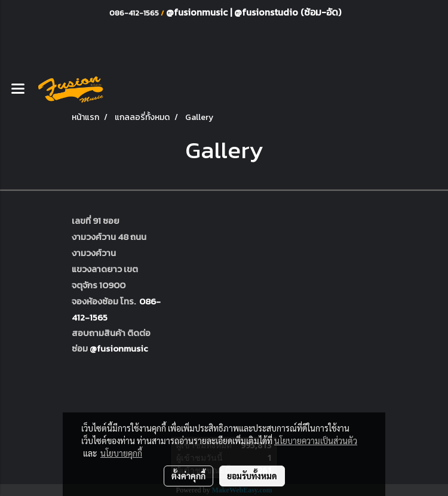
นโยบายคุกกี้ (121, 453)
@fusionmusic (198, 12)
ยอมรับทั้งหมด (252, 476)
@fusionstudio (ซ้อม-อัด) (288, 12)
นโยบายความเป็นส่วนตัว (316, 440)
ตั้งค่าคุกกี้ (188, 476)
